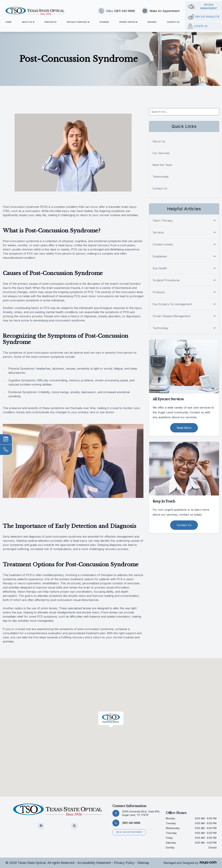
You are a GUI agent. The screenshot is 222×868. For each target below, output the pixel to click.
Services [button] (50, 22)
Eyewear (104, 22)
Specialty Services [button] (78, 22)
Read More (184, 428)
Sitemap (143, 863)
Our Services (161, 153)
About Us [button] (28, 22)
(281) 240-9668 (131, 823)
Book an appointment (129, 832)
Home (8, 22)
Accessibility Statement (94, 863)
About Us (159, 141)
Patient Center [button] (128, 22)
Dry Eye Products (204, 17)
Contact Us (173, 22)
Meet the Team (162, 165)
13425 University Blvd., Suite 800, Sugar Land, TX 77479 (141, 813)
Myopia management (203, 6)
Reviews (152, 22)
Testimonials (161, 177)
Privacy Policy (124, 863)
